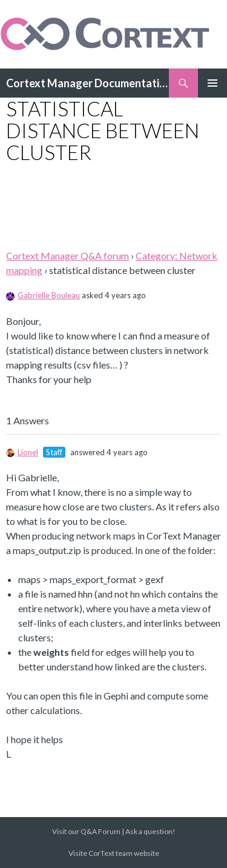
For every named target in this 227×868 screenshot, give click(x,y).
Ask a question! (150, 831)
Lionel (22, 452)
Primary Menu (212, 83)
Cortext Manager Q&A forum (67, 255)
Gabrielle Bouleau (43, 295)
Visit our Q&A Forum (86, 831)
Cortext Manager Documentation (87, 83)
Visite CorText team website (114, 853)
